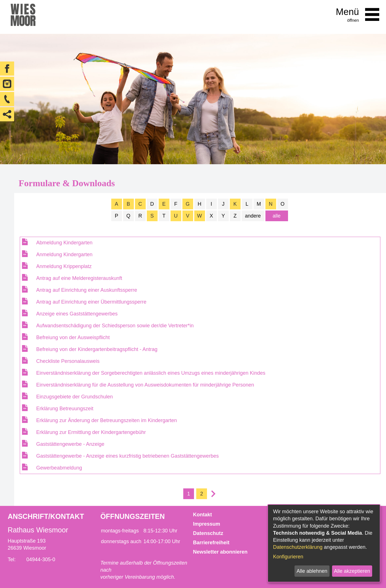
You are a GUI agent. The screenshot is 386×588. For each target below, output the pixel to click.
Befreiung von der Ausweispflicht (73, 337)
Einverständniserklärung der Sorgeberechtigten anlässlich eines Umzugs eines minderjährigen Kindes (151, 373)
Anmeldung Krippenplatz (64, 266)
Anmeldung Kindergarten (64, 254)
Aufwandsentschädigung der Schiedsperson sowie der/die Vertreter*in (115, 326)
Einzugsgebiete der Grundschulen (74, 397)
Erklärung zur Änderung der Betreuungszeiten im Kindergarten (106, 420)
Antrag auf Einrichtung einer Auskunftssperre (87, 290)
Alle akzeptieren (352, 571)
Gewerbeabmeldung (59, 468)
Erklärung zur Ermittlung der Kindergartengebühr (91, 432)
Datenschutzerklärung (298, 547)
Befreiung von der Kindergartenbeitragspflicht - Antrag (97, 349)
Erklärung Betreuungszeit (65, 409)
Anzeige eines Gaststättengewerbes (77, 314)
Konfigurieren (288, 557)
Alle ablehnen (312, 571)
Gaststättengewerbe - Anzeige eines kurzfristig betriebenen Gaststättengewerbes (127, 456)
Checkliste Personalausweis (68, 361)
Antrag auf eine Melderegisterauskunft (79, 278)
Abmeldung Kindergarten (64, 243)
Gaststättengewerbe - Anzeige (70, 444)
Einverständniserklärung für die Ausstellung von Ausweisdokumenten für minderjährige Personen (145, 385)
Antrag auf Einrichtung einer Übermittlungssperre (91, 302)
